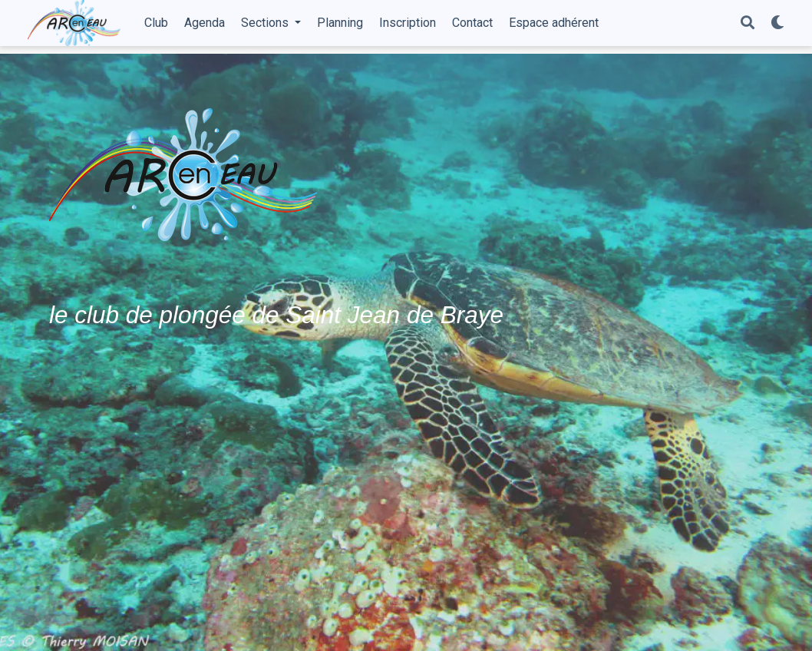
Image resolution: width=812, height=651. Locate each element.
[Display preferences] (777, 23)
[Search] (748, 23)
